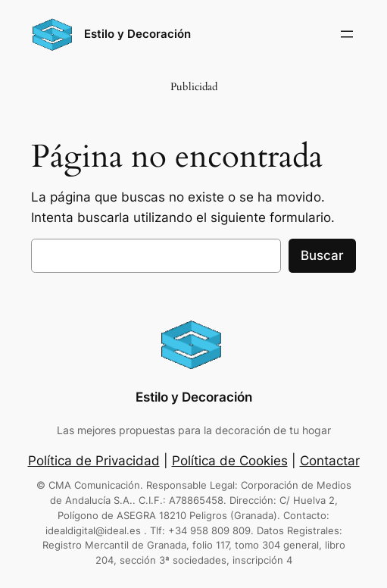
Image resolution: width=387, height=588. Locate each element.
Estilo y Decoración (137, 34)
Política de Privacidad (94, 461)
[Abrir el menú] (347, 34)
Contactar (330, 461)
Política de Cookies (230, 461)
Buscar (322, 255)
